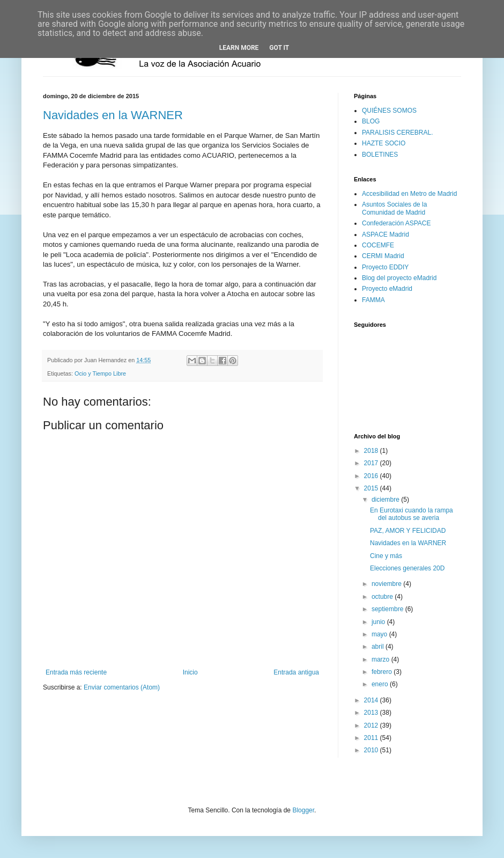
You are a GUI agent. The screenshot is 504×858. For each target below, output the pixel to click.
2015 (372, 488)
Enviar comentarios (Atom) (122, 687)
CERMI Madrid (383, 256)
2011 (372, 738)
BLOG (371, 121)
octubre (383, 597)
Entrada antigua (296, 672)
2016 (372, 476)
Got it (279, 48)
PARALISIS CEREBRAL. (398, 133)
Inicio (190, 672)
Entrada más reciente (76, 672)
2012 (372, 725)
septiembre (388, 609)
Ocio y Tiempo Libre (100, 373)
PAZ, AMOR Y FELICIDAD (408, 531)
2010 (372, 750)
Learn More (239, 48)
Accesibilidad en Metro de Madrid (409, 194)
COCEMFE (378, 245)
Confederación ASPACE (396, 223)
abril (379, 647)
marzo (381, 659)
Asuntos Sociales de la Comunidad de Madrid (394, 208)
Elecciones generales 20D (407, 568)
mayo (380, 634)
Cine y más (386, 556)
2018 (372, 451)
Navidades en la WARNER (113, 115)
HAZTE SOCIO (384, 143)
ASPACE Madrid (386, 234)
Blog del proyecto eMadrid (399, 278)
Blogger (303, 810)
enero (381, 684)
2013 (372, 713)
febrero (383, 672)
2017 (372, 463)
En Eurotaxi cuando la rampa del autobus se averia (412, 514)
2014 (372, 700)
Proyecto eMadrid (387, 289)
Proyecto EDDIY (385, 267)
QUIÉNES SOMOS (389, 111)
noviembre (387, 584)
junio (379, 622)
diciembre (386, 500)
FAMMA (373, 300)
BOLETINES (380, 155)
